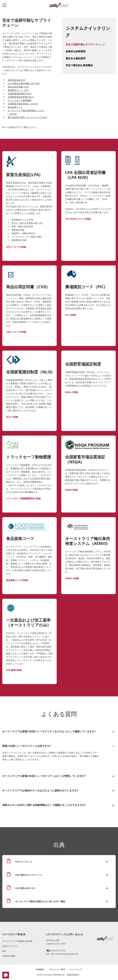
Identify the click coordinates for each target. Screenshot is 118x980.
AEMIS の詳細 (72, 578)
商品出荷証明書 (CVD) (18, 87)
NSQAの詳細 (71, 490)
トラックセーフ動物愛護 (20, 100)
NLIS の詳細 (12, 417)
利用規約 (40, 969)
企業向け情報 (9, 956)
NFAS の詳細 (72, 392)
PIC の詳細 (70, 315)
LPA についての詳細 (16, 247)
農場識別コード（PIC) (18, 90)
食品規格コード (15, 107)
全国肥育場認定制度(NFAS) (21, 97)
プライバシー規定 (57, 969)
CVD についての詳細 (16, 332)
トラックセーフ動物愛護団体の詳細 (23, 498)
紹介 (4, 951)
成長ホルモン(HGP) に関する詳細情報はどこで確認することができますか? (44, 805)
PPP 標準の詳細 (14, 670)
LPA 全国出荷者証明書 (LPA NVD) (24, 83)
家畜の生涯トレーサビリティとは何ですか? (27, 746)
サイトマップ (76, 969)
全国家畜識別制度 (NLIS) (20, 94)
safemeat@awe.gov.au (67, 954)
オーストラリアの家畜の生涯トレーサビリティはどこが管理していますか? (44, 776)
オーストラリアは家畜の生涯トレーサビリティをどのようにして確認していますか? (49, 731)
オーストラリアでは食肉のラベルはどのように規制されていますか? (40, 790)
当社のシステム (10, 946)
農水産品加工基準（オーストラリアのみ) (27, 117)
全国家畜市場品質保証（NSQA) (23, 104)
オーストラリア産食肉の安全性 (17, 941)
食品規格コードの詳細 (17, 580)
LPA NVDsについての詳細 (78, 219)
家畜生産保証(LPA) (17, 80)
